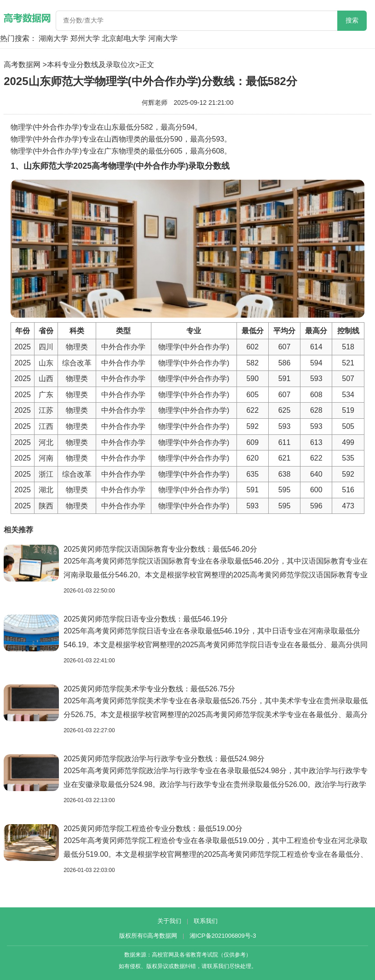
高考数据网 (22, 65)
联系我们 (206, 921)
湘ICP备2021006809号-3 (223, 936)
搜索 (352, 20)
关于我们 (169, 921)
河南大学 (163, 38)
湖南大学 (53, 38)
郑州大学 (85, 38)
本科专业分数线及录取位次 (91, 65)
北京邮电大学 (124, 38)
